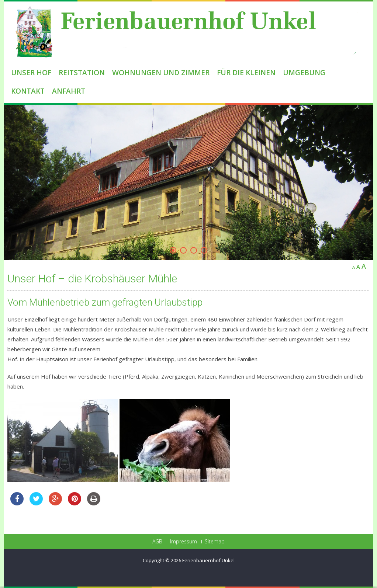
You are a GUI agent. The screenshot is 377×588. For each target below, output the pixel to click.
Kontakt (28, 91)
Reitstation (82, 73)
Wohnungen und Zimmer (161, 73)
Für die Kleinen (246, 73)
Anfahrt (69, 91)
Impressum (184, 542)
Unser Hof (31, 73)
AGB (157, 542)
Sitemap (215, 542)
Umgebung (304, 73)
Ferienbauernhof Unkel (208, 560)
